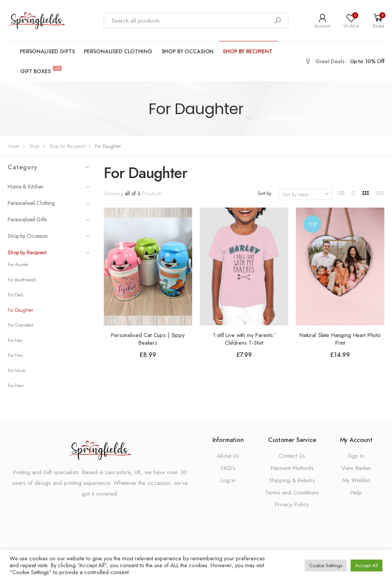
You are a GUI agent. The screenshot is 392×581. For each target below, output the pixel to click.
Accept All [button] (367, 565)
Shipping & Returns (292, 480)
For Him (15, 355)
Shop (34, 146)
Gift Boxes (38, 71)
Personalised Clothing (118, 51)
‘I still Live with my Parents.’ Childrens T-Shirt (244, 339)
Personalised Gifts (47, 51)
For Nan (16, 385)
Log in (228, 480)
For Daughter (20, 310)
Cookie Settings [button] (326, 565)
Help (356, 493)
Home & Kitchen (49, 187)
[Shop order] (305, 194)
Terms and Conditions (292, 493)
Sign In (356, 456)
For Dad (15, 295)
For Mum (16, 371)
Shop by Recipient (248, 51)
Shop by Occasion (188, 51)
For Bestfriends (22, 280)
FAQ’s (228, 468)
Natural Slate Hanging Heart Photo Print (340, 339)
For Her (15, 340)
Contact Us (292, 456)
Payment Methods (292, 468)
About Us (228, 456)
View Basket (356, 468)
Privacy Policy (292, 504)
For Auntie (18, 264)
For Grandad (20, 325)
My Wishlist (356, 480)
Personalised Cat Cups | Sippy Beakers (148, 339)
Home (13, 146)
